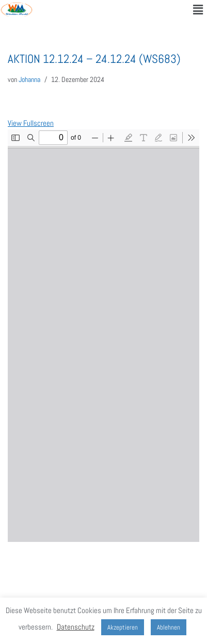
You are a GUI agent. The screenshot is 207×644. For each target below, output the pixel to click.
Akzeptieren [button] (123, 627)
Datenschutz (76, 627)
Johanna (29, 80)
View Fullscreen (31, 123)
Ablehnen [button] (169, 627)
